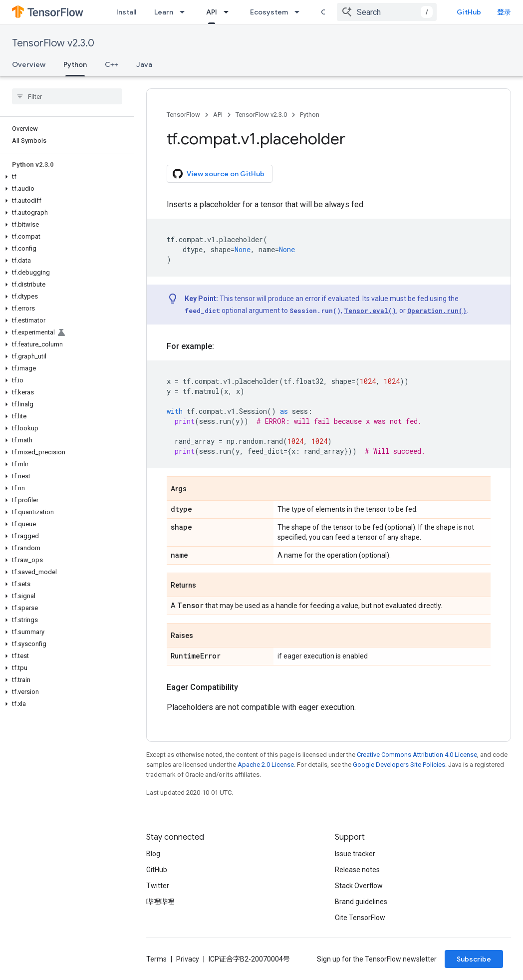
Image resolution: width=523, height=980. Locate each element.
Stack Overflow (359, 886)
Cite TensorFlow (360, 918)
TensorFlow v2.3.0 (53, 43)
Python (310, 115)
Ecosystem (269, 12)
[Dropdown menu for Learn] (185, 12)
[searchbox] (67, 96)
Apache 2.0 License (266, 765)
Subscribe (474, 959)
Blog (153, 854)
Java (144, 64)
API (218, 115)
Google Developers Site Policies (399, 765)
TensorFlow (183, 115)
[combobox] (387, 12)
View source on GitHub (219, 174)
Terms (156, 959)
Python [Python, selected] (75, 64)
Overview (29, 64)
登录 (504, 12)
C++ (112, 64)
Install (126, 12)
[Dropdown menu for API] (229, 12)
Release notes (357, 870)
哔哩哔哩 (160, 902)
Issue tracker (355, 854)
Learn (164, 12)
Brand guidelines (361, 902)
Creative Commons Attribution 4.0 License (417, 755)
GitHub (469, 12)
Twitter (158, 886)
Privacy (188, 959)
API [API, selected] (212, 12)
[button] (65, 177)
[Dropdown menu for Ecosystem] (300, 12)
